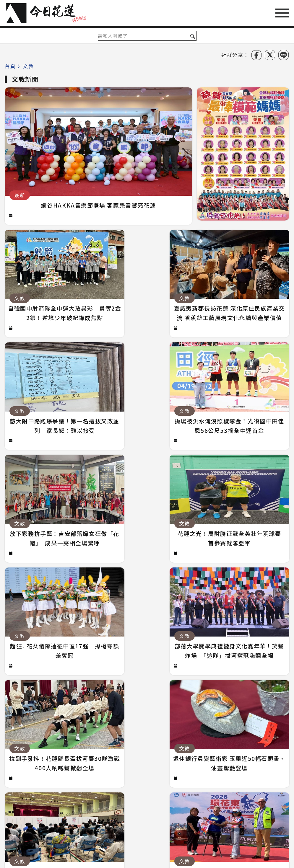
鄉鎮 (87, 790)
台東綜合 (270, 790)
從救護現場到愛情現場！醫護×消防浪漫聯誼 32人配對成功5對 (93, 713)
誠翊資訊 (236, 863)
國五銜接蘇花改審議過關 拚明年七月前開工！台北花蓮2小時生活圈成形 (104, 701)
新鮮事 (242, 790)
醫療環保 (152, 790)
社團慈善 (183, 790)
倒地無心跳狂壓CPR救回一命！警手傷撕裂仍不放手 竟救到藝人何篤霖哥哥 (106, 750)
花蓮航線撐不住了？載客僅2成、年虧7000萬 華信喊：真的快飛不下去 (102, 738)
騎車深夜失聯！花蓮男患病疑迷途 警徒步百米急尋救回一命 (87, 688)
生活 (107, 790)
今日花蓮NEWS (151, 863)
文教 (127, 790)
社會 (68, 790)
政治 (48, 790)
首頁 (10, 66)
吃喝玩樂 (214, 790)
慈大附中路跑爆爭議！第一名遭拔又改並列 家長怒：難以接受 (92, 726)
